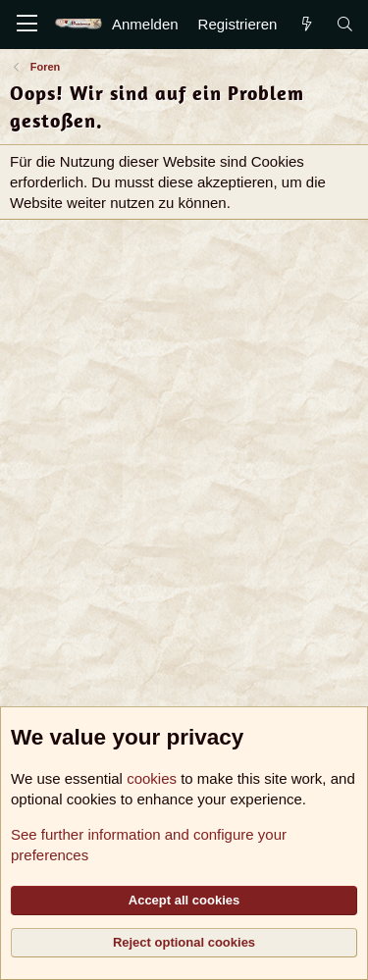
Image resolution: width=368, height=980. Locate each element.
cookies (152, 778)
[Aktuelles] (306, 24)
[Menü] (27, 25)
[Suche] (345, 24)
